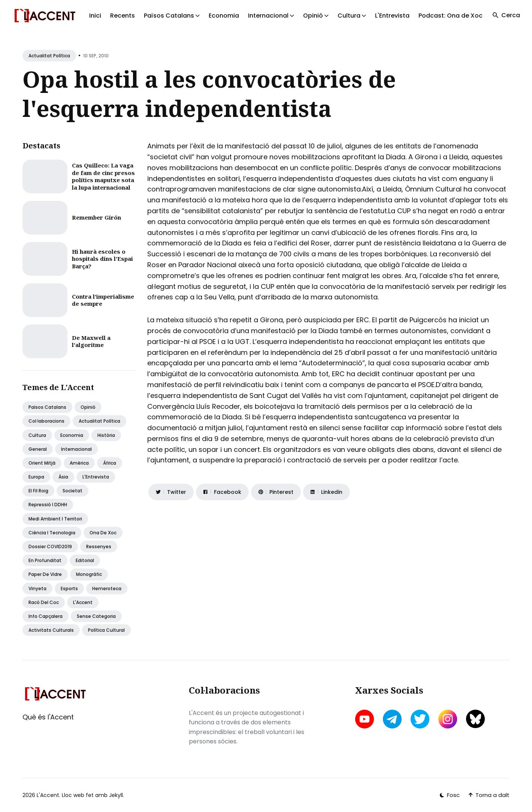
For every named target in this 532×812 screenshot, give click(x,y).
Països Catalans (47, 407)
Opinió (88, 407)
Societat (72, 491)
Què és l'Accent (48, 717)
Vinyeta (37, 588)
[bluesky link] (475, 719)
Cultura (37, 435)
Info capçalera (46, 616)
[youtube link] (365, 719)
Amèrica (79, 463)
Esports (69, 588)
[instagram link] (448, 719)
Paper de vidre (45, 574)
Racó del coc (44, 602)
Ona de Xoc (103, 533)
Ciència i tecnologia (52, 533)
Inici (95, 16)
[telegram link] (392, 719)
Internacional (76, 449)
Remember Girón (96, 217)
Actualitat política (49, 56)
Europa (36, 477)
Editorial (85, 560)
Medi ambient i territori (55, 519)
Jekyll (116, 795)
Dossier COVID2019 (50, 547)
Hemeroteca (107, 588)
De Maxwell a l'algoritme (91, 341)
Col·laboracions (46, 421)
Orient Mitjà (42, 463)
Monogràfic (89, 574)
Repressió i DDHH (48, 505)
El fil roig (38, 491)
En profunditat (45, 560)
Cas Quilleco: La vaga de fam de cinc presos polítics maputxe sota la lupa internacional (103, 176)
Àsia (63, 477)
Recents (123, 16)
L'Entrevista (392, 16)
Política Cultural (106, 630)
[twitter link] (420, 719)
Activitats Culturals (51, 630)
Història (106, 435)
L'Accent (83, 602)
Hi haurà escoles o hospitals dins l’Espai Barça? (102, 259)
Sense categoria (96, 616)
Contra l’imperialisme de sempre (103, 300)
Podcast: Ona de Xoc (451, 16)
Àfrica (110, 463)
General (38, 449)
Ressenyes (99, 547)
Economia (224, 16)
